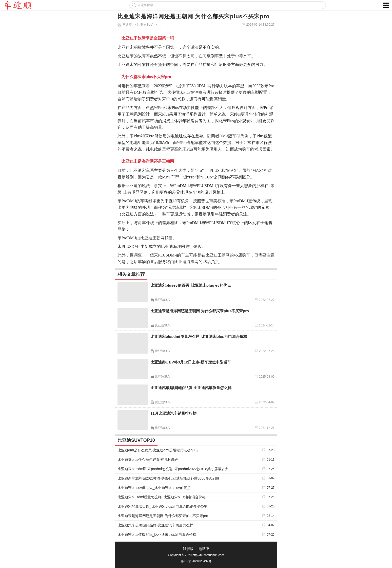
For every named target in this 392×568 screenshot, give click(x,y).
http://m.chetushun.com (208, 555)
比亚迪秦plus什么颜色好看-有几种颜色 (148, 460)
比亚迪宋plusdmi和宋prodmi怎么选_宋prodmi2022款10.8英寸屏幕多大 (173, 469)
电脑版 (204, 549)
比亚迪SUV (145, 25)
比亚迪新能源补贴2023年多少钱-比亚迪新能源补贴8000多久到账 (169, 478)
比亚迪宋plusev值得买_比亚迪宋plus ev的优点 (191, 285)
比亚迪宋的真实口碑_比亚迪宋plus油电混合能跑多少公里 (162, 506)
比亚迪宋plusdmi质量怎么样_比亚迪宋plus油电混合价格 (199, 336)
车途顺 (127, 25)
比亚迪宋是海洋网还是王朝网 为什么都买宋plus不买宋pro (200, 311)
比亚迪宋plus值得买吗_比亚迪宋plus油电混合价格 (157, 535)
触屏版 (188, 549)
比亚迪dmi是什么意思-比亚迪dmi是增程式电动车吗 (158, 450)
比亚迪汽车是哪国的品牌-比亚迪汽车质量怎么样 (191, 388)
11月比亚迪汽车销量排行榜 (173, 413)
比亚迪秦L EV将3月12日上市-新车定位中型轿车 (191, 362)
